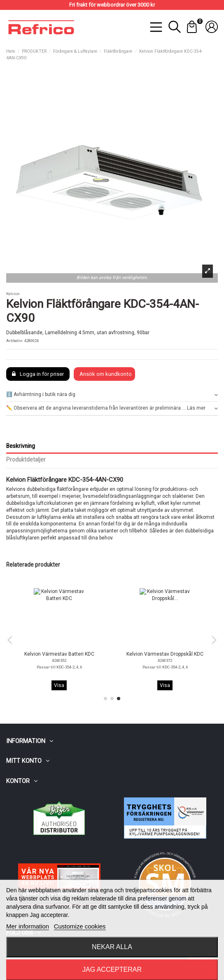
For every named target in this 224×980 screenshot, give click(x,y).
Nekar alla (112, 947)
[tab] (112, 395)
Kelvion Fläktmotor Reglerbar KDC (165, 654)
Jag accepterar (112, 969)
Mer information (28, 926)
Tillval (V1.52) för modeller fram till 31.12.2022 (165, 667)
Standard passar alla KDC (59, 667)
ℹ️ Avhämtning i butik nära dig (112, 395)
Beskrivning (21, 446)
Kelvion (13, 294)
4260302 (165, 660)
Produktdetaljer (26, 460)
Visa (59, 685)
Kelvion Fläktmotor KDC (59, 654)
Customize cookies (80, 926)
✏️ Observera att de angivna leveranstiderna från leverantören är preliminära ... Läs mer (112, 408)
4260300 (59, 660)
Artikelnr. (15, 341)
